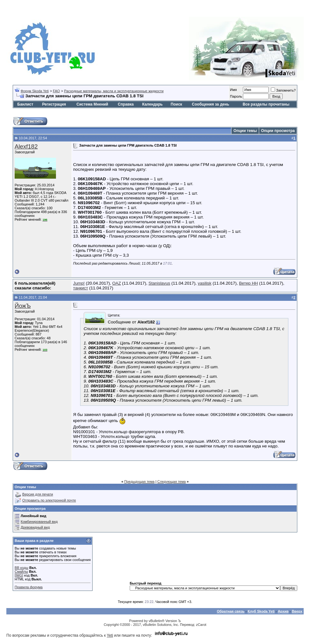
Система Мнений (92, 104)
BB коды (21, 568)
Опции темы (245, 131)
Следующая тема (172, 481)
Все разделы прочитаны (266, 104)
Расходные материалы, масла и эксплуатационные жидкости (114, 91)
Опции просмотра (278, 131)
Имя (233, 90)
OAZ (117, 283)
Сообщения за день (211, 104)
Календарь (152, 104)
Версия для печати (38, 494)
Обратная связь (231, 611)
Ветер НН (249, 283)
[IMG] (19, 575)
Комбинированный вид (39, 522)
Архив (283, 611)
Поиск (176, 104)
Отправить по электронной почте (49, 500)
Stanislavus (159, 283)
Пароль (236, 96)
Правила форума (29, 587)
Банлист (25, 104)
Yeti (110, 635)
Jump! (79, 283)
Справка (126, 104)
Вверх (297, 611)
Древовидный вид (35, 527)
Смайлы (21, 571)
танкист (81, 288)
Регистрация (54, 104)
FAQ (56, 91)
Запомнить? (283, 90)
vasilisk (205, 283)
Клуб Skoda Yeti (261, 611)
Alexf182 (26, 146)
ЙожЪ (23, 306)
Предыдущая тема (139, 481)
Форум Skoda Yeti (35, 91)
